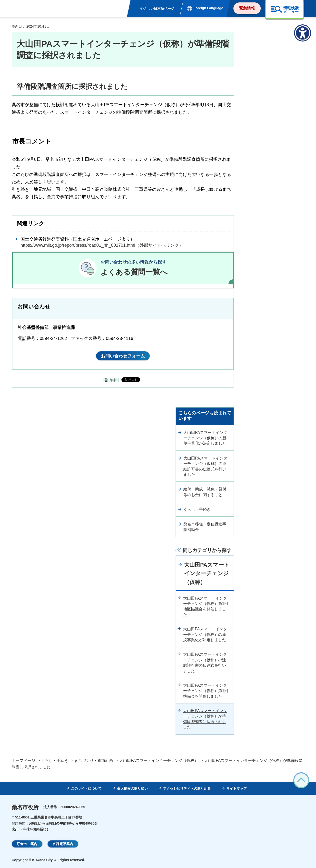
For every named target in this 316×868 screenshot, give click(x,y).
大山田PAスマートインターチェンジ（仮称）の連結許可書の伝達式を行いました (205, 466)
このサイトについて (86, 788)
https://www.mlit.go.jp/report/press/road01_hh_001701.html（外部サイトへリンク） (102, 245)
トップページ (23, 761)
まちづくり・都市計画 (94, 761)
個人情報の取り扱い (132, 788)
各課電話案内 (63, 844)
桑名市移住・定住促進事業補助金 (205, 527)
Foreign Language (208, 8)
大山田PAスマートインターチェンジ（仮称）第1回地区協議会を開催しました (206, 606)
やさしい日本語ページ (157, 9)
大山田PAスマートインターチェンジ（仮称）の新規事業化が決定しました (205, 438)
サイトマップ (237, 788)
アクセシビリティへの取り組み (187, 788)
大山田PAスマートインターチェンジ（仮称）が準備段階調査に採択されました (205, 719)
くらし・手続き (197, 509)
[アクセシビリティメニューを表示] (303, 33)
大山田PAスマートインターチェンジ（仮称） (207, 573)
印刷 (113, 380)
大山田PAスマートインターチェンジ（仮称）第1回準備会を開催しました (206, 691)
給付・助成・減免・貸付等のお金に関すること (205, 492)
